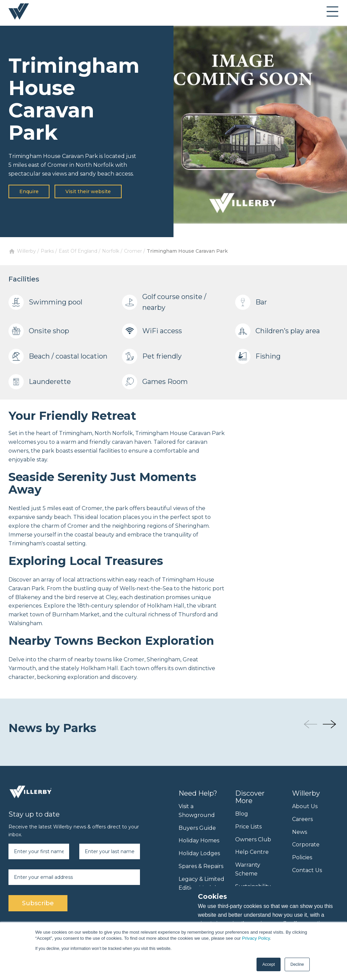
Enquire (29, 191)
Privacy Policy (256, 938)
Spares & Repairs (201, 866)
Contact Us (307, 870)
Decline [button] (297, 964)
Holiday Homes (199, 840)
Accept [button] (269, 964)
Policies (302, 857)
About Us (305, 806)
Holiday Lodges (199, 853)
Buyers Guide (197, 828)
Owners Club (253, 839)
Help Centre (252, 852)
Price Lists (248, 827)
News (300, 832)
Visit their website (88, 191)
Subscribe (38, 903)
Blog (242, 814)
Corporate (306, 845)
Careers (302, 819)
